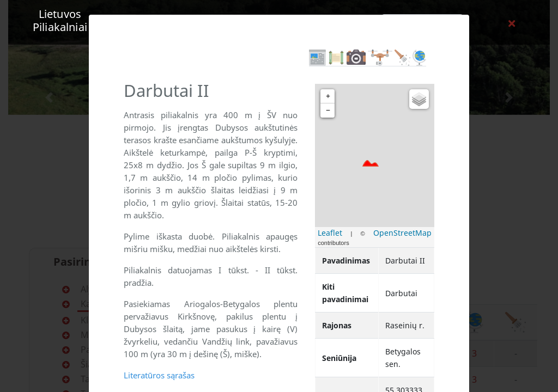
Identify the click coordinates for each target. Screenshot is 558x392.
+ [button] (328, 96)
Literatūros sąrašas (159, 375)
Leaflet (330, 233)
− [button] (328, 110)
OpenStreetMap (402, 233)
